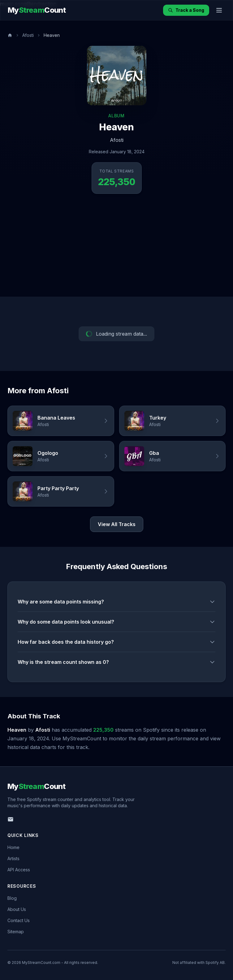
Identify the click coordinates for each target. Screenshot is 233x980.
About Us (17, 909)
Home (13, 847)
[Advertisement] (116, 250)
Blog (12, 898)
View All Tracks (117, 524)
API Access (19, 870)
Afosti (28, 35)
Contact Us (19, 920)
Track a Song (186, 10)
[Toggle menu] (219, 10)
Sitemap (16, 932)
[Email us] (11, 819)
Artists (13, 858)
